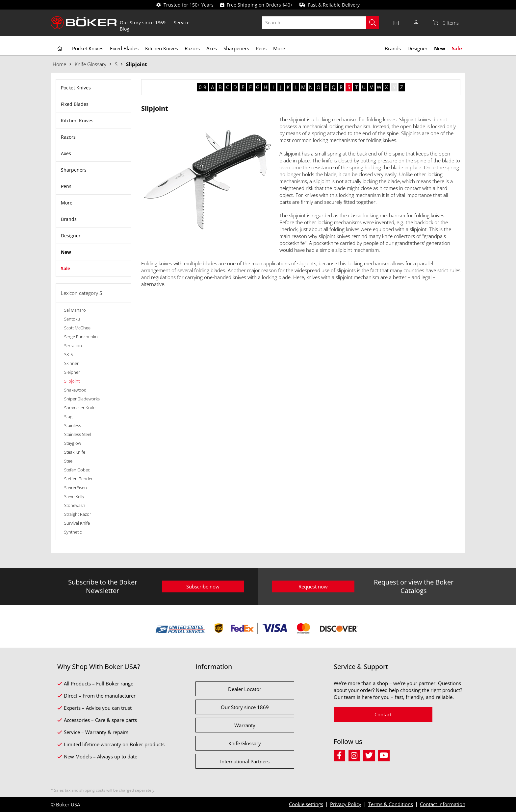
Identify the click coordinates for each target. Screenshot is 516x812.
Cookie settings (306, 804)
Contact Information (443, 804)
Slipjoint (72, 381)
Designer (71, 236)
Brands (69, 219)
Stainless (73, 425)
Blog (125, 29)
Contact (383, 714)
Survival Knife (77, 523)
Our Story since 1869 (143, 23)
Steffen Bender (78, 479)
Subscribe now (203, 586)
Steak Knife (75, 452)
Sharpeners (74, 170)
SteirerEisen (76, 488)
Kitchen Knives (77, 120)
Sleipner (72, 372)
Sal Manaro (75, 310)
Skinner (71, 363)
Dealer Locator (245, 689)
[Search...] (321, 23)
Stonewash (75, 505)
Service (182, 23)
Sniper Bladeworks (82, 399)
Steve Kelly (74, 496)
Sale (65, 268)
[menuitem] (143, 23)
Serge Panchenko (81, 337)
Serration (73, 346)
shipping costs (92, 790)
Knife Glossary (245, 743)
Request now (313, 586)
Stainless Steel (78, 434)
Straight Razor (78, 514)
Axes (66, 153)
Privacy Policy (346, 804)
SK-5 (68, 354)
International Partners (245, 761)
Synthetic (73, 532)
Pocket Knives (76, 88)
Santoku (72, 319)
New (66, 252)
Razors (68, 137)
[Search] (373, 23)
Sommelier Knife (80, 408)
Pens (66, 186)
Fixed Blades (75, 104)
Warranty (245, 725)
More (67, 203)
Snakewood (75, 390)
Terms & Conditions (391, 804)
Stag (68, 417)
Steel (69, 461)
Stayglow (73, 443)
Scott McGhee (77, 328)
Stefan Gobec (77, 470)
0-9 (203, 87)
